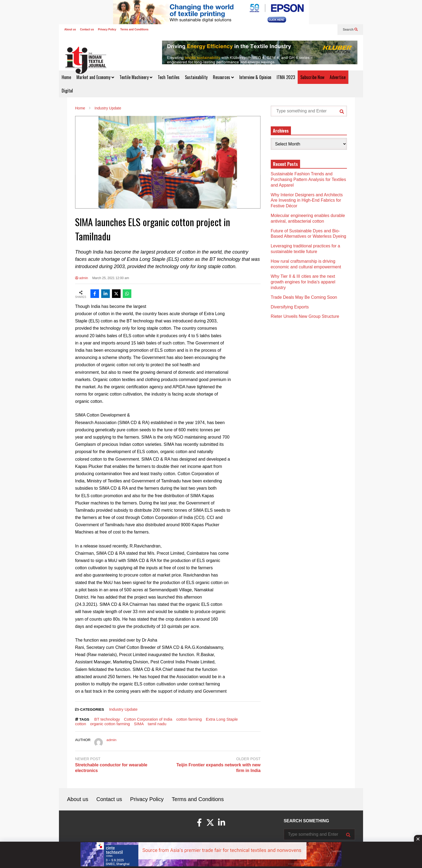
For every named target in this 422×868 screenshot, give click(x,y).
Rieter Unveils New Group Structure (306, 316)
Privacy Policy (107, 29)
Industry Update (123, 709)
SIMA (139, 724)
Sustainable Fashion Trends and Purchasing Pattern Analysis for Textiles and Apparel (308, 179)
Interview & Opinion (255, 77)
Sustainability (196, 77)
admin (82, 278)
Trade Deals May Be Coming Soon (304, 297)
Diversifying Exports (290, 307)
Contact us (87, 29)
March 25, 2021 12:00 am (111, 278)
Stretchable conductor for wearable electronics (111, 768)
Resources (223, 77)
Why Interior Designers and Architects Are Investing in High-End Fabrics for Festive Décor (307, 200)
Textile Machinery (136, 77)
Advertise (338, 77)
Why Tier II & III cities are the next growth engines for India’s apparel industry (303, 282)
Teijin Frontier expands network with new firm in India (218, 768)
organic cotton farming (110, 724)
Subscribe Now (312, 77)
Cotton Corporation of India (148, 719)
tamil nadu (157, 724)
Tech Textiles (169, 77)
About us (70, 29)
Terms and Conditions (134, 29)
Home (66, 77)
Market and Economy (95, 77)
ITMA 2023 (286, 77)
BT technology (107, 719)
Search (350, 30)
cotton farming (189, 719)
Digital (67, 91)
